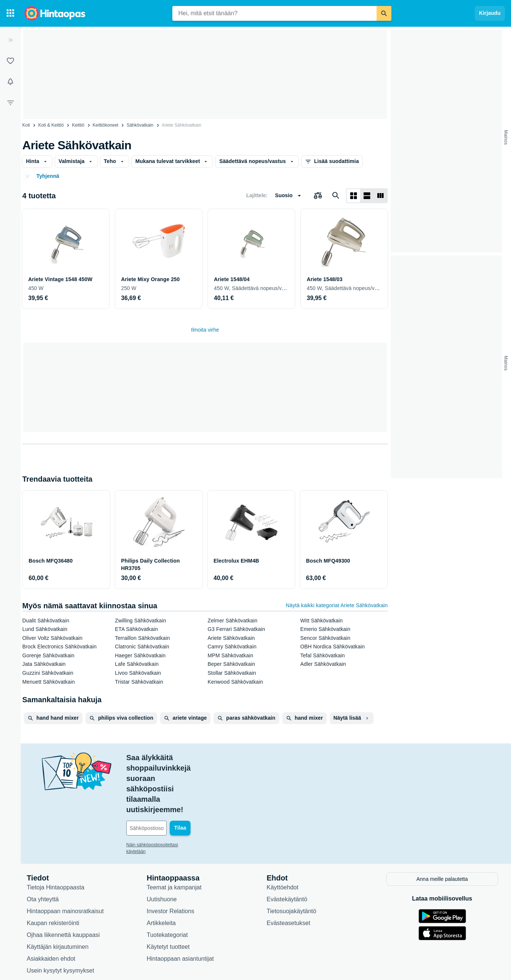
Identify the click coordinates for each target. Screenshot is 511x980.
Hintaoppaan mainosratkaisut (65, 858)
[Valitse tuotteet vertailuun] (318, 196)
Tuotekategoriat (167, 882)
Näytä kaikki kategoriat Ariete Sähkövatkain (337, 605)
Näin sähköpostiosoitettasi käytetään (162, 793)
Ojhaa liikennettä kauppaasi (63, 882)
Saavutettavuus (47, 930)
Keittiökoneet (105, 125)
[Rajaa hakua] (10, 102)
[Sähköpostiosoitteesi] (177, 776)
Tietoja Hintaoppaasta (56, 835)
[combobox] (274, 13)
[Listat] (10, 61)
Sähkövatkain (140, 125)
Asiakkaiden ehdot (51, 906)
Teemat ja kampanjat (174, 835)
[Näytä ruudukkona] (354, 196)
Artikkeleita (161, 870)
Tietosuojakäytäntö (292, 858)
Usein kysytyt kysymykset (60, 918)
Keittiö (78, 125)
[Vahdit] (10, 82)
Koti (26, 125)
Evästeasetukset (288, 870)
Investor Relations (170, 858)
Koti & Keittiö (51, 125)
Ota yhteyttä (43, 846)
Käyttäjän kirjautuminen (58, 894)
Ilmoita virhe (205, 330)
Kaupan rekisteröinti (53, 870)
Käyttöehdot (282, 835)
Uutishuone (162, 846)
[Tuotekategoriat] (10, 13)
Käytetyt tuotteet (168, 894)
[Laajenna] (10, 40)
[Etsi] (384, 13)
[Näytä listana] (367, 196)
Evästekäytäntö (287, 846)
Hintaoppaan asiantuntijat (180, 906)
